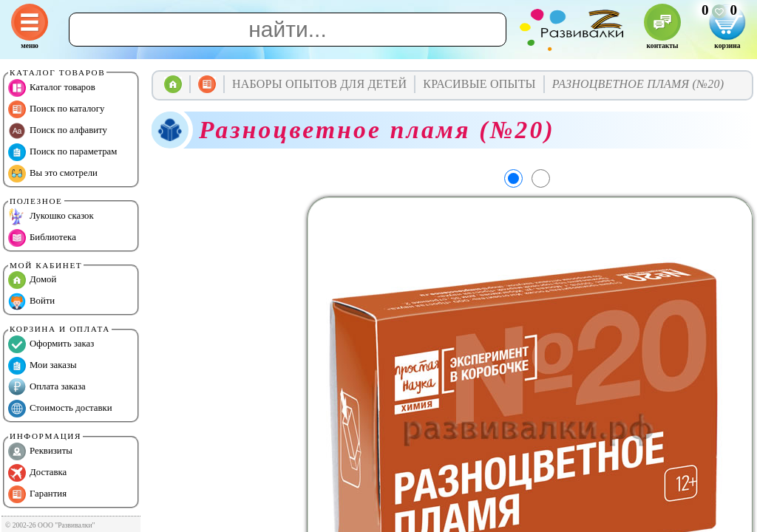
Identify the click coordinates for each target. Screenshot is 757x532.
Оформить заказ (51, 344)
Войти (31, 301)
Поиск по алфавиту (58, 131)
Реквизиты (40, 451)
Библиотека (42, 238)
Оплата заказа (47, 387)
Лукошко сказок (51, 216)
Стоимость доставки (60, 409)
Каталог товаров (52, 88)
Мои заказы (43, 366)
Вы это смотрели (53, 174)
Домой (32, 280)
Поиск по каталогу (56, 109)
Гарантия (37, 494)
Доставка (37, 473)
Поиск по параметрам (62, 152)
